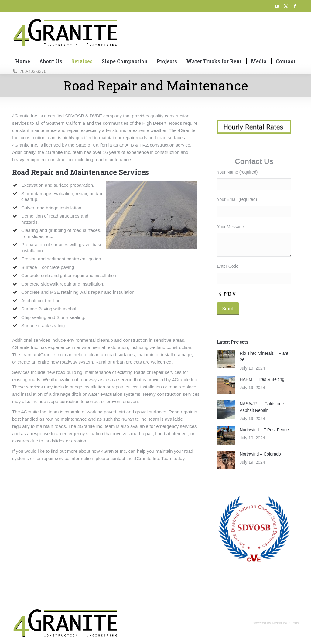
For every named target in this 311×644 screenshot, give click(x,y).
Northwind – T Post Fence (264, 430)
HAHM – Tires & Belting (262, 379)
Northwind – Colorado (260, 454)
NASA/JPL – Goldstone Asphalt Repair (262, 407)
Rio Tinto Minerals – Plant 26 (264, 357)
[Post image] (226, 359)
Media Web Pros (285, 623)
